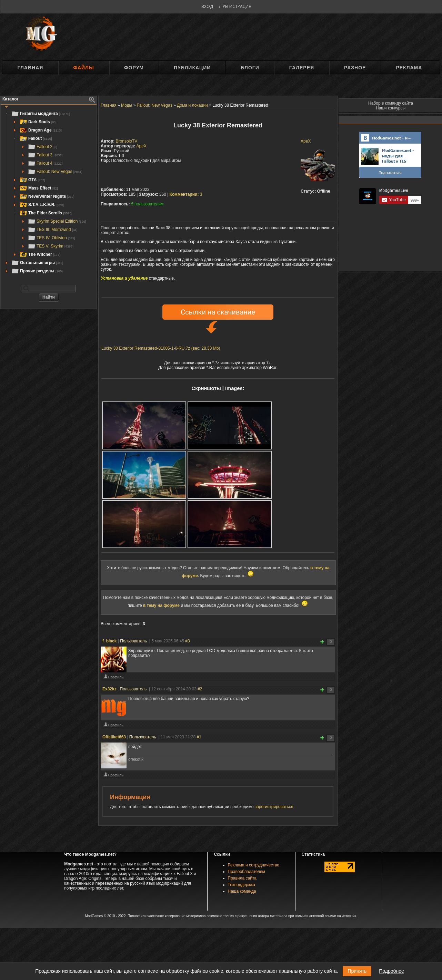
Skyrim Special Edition (57, 221)
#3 (187, 641)
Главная (30, 68)
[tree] (49, 192)
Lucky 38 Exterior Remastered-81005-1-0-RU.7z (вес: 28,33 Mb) (161, 348)
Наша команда (242, 891)
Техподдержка (242, 885)
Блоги (250, 68)
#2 (200, 689)
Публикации (192, 68)
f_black (109, 641)
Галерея (302, 68)
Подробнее (391, 971)
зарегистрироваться (275, 807)
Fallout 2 (42, 147)
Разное (355, 68)
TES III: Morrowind (52, 230)
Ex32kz (109, 689)
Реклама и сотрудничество (254, 865)
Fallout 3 (45, 155)
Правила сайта (242, 878)
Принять (357, 971)
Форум (134, 68)
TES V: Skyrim (51, 246)
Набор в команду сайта (391, 103)
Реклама (409, 68)
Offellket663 (114, 737)
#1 (199, 737)
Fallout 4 (45, 163)
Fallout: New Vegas (55, 172)
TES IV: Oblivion (51, 238)
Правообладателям (247, 872)
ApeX (306, 141)
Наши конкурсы (391, 108)
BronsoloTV (127, 141)
